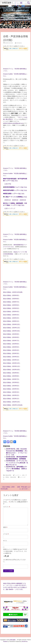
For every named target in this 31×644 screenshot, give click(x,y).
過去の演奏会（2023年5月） (12, 386)
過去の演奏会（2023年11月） (12, 366)
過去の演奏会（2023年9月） (12, 373)
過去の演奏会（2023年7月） (12, 379)
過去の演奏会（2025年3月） (12, 315)
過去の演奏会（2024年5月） (12, 347)
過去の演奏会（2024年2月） (12, 357)
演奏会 (7, 477)
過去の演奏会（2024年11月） (12, 328)
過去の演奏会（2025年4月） (12, 312)
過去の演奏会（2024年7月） (12, 341)
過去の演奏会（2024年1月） (12, 360)
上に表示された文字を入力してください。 (14, 561)
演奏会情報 (8, 475)
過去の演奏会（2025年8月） (12, 299)
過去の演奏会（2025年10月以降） (13, 292)
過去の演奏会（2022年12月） (12, 402)
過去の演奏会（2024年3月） (12, 353)
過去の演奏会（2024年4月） (12, 350)
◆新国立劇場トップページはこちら (14, 194)
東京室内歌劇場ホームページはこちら (16, 187)
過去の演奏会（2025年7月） (12, 302)
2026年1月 (8, 200)
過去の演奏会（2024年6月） (12, 344)
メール (6, 534)
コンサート (18, 475)
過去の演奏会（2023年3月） (12, 392)
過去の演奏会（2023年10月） (12, 370)
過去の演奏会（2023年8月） (12, 376)
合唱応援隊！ (8, 3)
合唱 (23, 475)
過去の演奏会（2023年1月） (12, 399)
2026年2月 (15, 200)
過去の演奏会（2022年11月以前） (13, 405)
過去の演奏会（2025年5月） (12, 308)
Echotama (19, 43)
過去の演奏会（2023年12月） (12, 363)
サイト (5, 541)
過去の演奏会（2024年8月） (12, 337)
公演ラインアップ (10, 208)
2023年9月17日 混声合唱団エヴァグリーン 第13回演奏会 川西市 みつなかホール (17, 469)
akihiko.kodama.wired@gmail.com (13, 123)
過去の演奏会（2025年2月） (12, 318)
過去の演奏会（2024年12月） (12, 324)
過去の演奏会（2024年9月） (12, 334)
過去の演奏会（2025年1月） (12, 321)
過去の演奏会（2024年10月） (12, 331)
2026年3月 (23, 200)
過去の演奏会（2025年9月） (12, 295)
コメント (7, 507)
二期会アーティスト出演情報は (16, 197)
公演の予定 (8, 184)
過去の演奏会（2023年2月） (12, 395)
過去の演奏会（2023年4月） (12, 389)
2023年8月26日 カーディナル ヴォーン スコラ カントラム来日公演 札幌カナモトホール (17, 463)
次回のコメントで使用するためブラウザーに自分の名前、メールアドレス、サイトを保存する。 (15, 551)
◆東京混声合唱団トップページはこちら (15, 190)
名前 (5, 527)
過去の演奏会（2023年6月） (12, 382)
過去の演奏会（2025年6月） (12, 305)
